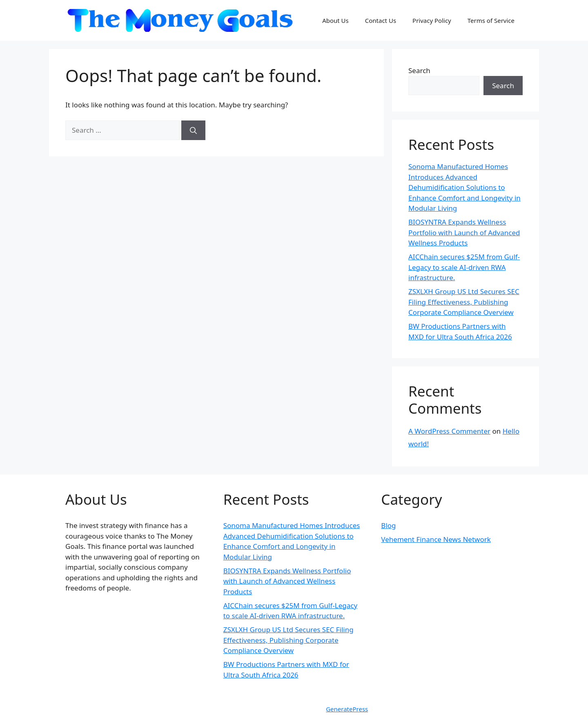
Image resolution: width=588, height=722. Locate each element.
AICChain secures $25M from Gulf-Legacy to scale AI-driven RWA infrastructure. (464, 267)
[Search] (193, 130)
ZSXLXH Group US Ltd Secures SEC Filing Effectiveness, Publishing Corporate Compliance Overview (464, 302)
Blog (388, 525)
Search (419, 70)
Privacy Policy (432, 20)
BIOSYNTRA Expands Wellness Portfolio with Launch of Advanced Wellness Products (464, 232)
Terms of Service (491, 20)
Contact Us (381, 20)
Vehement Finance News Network (436, 539)
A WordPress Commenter (449, 431)
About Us (335, 20)
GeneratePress (347, 709)
